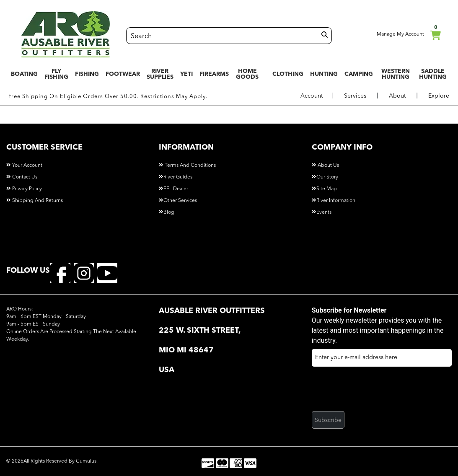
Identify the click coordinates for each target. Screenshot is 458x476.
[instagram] (84, 273)
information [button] (186, 147)
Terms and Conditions (187, 165)
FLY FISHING (56, 74)
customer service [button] (44, 147)
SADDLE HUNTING (433, 74)
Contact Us (22, 177)
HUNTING (324, 74)
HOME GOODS (247, 74)
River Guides (176, 177)
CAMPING (359, 74)
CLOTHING (288, 74)
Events (322, 212)
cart (436, 34)
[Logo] (66, 34)
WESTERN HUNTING (396, 74)
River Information (334, 200)
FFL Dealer (173, 189)
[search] (325, 35)
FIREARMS (214, 74)
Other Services (178, 200)
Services (355, 96)
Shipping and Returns (35, 200)
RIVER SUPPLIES (160, 74)
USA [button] (167, 370)
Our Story (325, 177)
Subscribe (328, 420)
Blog (167, 212)
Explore (439, 96)
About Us (325, 165)
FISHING (87, 74)
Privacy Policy (24, 189)
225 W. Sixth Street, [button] (200, 331)
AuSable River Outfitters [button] (212, 311)
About (397, 96)
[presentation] (375, 391)
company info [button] (342, 147)
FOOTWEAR (123, 74)
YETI (186, 74)
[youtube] (107, 273)
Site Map (324, 189)
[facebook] (60, 273)
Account (312, 96)
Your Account (24, 165)
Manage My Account (395, 33)
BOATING (24, 74)
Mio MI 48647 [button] (187, 350)
